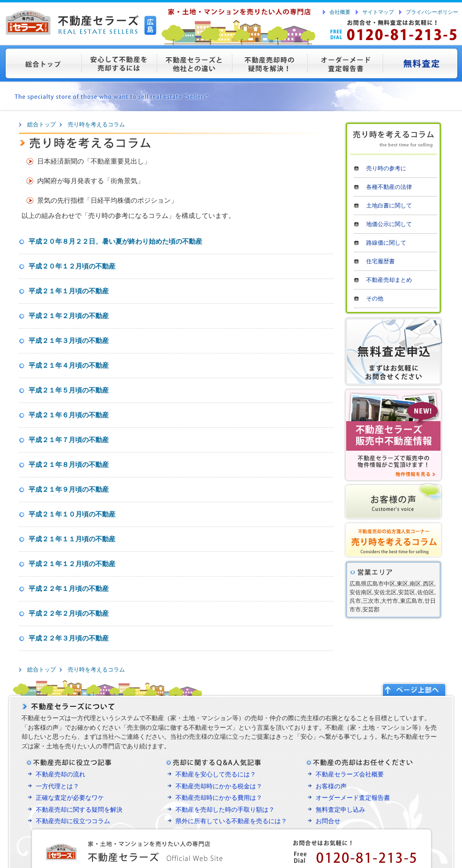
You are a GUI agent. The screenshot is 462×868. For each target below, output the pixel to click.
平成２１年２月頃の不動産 (69, 316)
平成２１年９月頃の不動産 (69, 489)
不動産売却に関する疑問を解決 (79, 810)
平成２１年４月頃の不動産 (69, 365)
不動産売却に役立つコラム (73, 821)
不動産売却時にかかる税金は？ (219, 786)
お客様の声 (331, 786)
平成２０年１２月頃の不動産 (72, 266)
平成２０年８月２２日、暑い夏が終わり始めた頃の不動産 (115, 241)
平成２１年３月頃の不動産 (69, 341)
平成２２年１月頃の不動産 (69, 589)
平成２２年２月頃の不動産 (69, 613)
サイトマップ (378, 12)
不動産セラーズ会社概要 (350, 774)
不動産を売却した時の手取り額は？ (225, 810)
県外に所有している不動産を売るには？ (231, 821)
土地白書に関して (389, 206)
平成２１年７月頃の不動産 (69, 440)
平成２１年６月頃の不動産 (69, 415)
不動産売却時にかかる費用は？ (219, 798)
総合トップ (41, 124)
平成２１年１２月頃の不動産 (72, 564)
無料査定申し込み (340, 810)
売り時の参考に (386, 168)
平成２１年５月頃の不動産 (69, 390)
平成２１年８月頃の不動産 (69, 465)
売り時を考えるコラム (96, 124)
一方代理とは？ (57, 786)
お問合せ (328, 821)
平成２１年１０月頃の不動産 (72, 514)
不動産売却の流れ (61, 774)
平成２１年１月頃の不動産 (69, 291)
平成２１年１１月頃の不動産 (72, 539)
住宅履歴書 (380, 261)
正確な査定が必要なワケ (70, 798)
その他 (375, 299)
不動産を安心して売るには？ (216, 774)
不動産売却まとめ (389, 280)
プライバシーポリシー (432, 12)
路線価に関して (386, 243)
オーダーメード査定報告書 (353, 798)
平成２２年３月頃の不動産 (69, 638)
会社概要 (340, 12)
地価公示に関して (389, 224)
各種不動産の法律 (389, 187)
